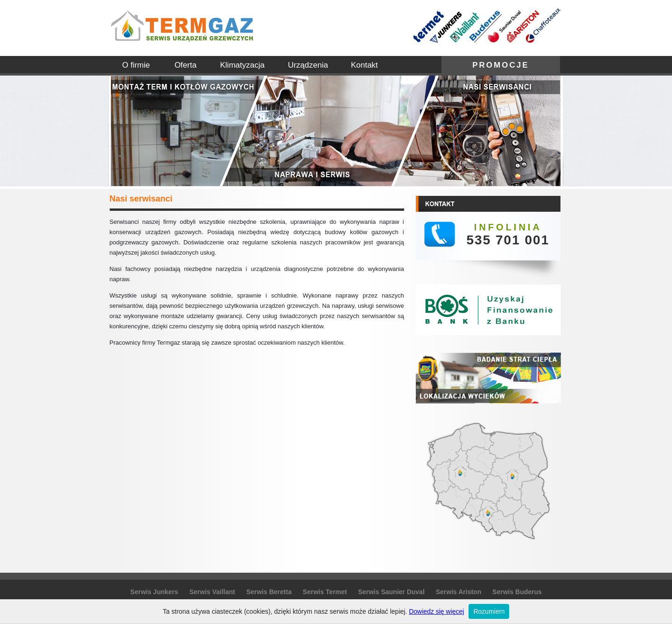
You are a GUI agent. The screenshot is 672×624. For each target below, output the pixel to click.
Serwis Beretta (269, 592)
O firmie (136, 65)
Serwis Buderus (517, 592)
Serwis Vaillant (212, 592)
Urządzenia (308, 65)
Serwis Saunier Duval (391, 592)
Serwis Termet (325, 592)
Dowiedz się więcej (436, 611)
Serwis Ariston (459, 592)
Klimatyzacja (242, 65)
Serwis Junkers (154, 592)
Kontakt (364, 65)
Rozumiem (489, 611)
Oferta (185, 65)
